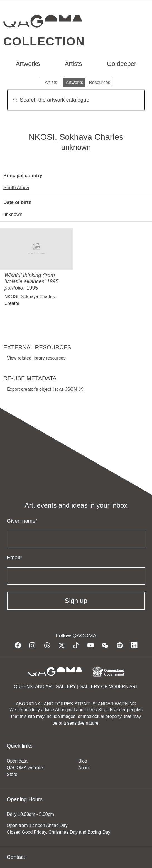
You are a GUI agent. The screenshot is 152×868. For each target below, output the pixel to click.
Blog (83, 761)
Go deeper (122, 64)
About (84, 768)
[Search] (76, 100)
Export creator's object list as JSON (42, 389)
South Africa (16, 187)
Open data (17, 761)
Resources (99, 82)
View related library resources (36, 358)
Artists (73, 64)
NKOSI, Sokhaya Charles (30, 297)
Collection (44, 41)
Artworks (28, 64)
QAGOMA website (25, 768)
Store (12, 774)
